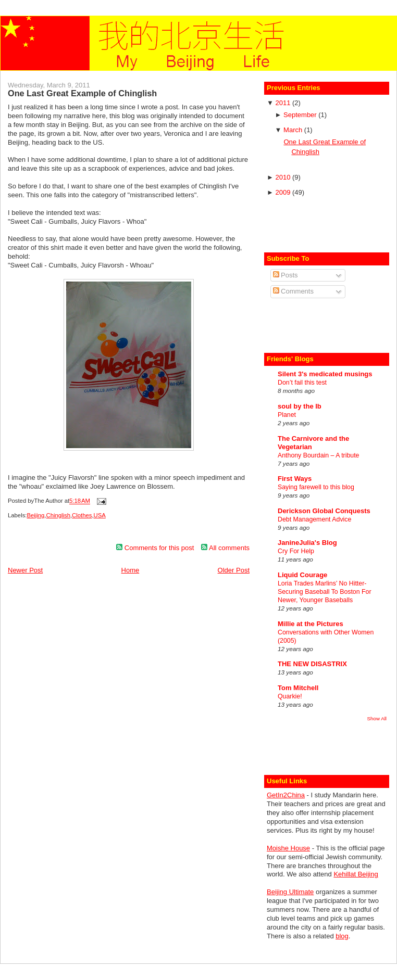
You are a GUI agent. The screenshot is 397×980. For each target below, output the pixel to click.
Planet (287, 415)
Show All (377, 718)
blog (342, 936)
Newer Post (25, 570)
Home (131, 570)
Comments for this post (155, 548)
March (294, 130)
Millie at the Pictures (311, 624)
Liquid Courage (302, 575)
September (301, 115)
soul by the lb (300, 406)
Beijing (35, 515)
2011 (284, 103)
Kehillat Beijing (356, 874)
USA (100, 515)
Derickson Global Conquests (324, 511)
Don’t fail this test (302, 383)
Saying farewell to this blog (316, 487)
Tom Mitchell (298, 688)
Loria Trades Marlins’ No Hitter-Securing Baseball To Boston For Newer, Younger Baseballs (325, 592)
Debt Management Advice (314, 519)
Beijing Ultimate (290, 892)
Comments (293, 291)
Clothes (82, 515)
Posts (286, 275)
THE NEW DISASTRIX (312, 664)
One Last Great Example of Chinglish (82, 93)
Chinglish (58, 515)
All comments (225, 548)
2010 (284, 177)
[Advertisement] (328, 223)
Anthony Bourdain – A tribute (318, 455)
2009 (284, 192)
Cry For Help (296, 551)
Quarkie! (290, 696)
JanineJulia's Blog (307, 543)
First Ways (295, 479)
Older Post (234, 570)
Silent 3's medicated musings (325, 374)
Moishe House (288, 848)
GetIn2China (286, 795)
